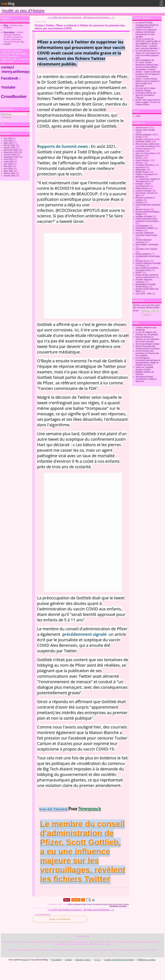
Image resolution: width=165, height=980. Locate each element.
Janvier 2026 (10, 148)
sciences (140, 202)
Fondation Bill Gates (145, 165)
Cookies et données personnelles (119, 960)
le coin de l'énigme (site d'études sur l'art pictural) (147, 333)
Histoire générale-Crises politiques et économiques (147, 220)
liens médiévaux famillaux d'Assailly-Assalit (147, 269)
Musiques (140, 177)
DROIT (139, 273)
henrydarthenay (82, 936)
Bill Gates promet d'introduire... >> (99, 18)
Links (138, 116)
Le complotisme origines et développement (148, 180)
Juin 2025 (8, 164)
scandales (140, 151)
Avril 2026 (8, 141)
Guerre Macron (142, 160)
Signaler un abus (83, 960)
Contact (7, 44)
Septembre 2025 (11, 157)
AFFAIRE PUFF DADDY (146, 249)
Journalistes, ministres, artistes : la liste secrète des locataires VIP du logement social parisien (148, 73)
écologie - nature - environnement (144, 185)
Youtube (9, 87)
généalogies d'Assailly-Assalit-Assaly (146, 285)
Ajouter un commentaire (60, 919)
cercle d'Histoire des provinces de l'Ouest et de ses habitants (147, 353)
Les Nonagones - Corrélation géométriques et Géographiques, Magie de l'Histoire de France (148, 361)
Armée (84, 904)
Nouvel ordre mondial (121, 904)
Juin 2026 (8, 138)
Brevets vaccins (143, 209)
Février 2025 (10, 173)
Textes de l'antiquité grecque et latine (144, 368)
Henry (25, 960)
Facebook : (11, 78)
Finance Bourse (143, 149)
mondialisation (142, 226)
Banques (140, 156)
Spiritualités (141, 170)
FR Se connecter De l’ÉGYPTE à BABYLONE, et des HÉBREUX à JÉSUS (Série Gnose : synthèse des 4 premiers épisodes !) (148, 44)
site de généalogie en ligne (148, 344)
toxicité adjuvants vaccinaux (148, 205)
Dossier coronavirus (94, 904)
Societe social (107, 904)
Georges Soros (142, 261)
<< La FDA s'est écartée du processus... (65, 18)
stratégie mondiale (144, 216)
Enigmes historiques (145, 174)
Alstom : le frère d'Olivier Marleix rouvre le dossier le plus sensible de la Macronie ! (148, 82)
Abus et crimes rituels (145, 153)
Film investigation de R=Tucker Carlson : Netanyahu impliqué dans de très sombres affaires (147, 64)
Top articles (56, 960)
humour (139, 158)
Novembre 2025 (11, 152)
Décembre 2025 (11, 150)
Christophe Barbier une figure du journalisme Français (146, 95)
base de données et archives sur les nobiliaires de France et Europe (147, 339)
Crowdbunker (14, 96)
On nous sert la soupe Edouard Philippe (145, 89)
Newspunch (90, 809)
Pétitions (139, 231)
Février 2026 (10, 145)
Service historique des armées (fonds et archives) (147, 347)
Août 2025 (8, 159)
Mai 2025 (8, 166)
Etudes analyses (143, 254)
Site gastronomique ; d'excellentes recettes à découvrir (146, 379)
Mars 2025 (9, 171)
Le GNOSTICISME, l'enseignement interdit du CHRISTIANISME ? (147, 25)
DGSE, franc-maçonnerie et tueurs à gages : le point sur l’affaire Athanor (148, 102)
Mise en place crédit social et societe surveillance (147, 145)
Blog (6, 25)
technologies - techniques (147, 245)
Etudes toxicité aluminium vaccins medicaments (147, 276)
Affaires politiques (75, 904)
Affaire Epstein (142, 188)
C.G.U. (98, 960)
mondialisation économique (148, 256)
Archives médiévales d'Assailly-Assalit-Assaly (146, 234)
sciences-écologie (144, 191)
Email (135, 311)
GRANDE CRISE (143, 142)
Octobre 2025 (10, 155)
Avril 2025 (8, 169)
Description (9, 32)
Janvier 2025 (10, 176)
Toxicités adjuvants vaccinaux (144, 281)
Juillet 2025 (9, 162)
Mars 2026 (9, 143)
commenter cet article (118, 906)
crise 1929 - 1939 (143, 294)
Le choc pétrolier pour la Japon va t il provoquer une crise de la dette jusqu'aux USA (148, 54)
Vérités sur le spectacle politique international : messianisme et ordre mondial (146, 33)
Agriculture (140, 167)
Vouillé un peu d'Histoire (23, 11)
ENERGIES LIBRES (145, 228)
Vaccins (139, 163)
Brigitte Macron (142, 172)
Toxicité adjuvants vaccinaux (144, 241)
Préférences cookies (146, 960)
